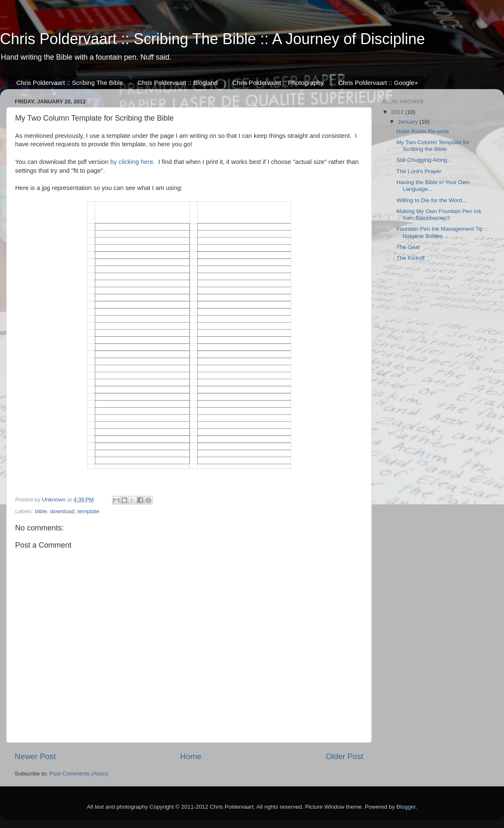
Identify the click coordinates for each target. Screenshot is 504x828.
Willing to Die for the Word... (432, 200)
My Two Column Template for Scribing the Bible (433, 146)
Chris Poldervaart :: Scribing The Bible (70, 83)
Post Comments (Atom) (79, 774)
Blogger (406, 807)
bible (41, 511)
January (409, 122)
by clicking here (131, 162)
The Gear (408, 247)
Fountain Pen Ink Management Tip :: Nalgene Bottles (442, 232)
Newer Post (35, 756)
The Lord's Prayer (419, 171)
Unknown (55, 500)
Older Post (345, 756)
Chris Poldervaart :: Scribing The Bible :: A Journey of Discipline (213, 39)
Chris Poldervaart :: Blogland (178, 83)
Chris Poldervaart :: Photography (278, 83)
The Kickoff (411, 258)
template (89, 511)
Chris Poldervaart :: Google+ (378, 83)
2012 (398, 112)
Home (191, 756)
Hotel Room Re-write (423, 131)
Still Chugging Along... (424, 160)
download (62, 511)
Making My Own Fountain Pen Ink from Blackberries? (439, 215)
